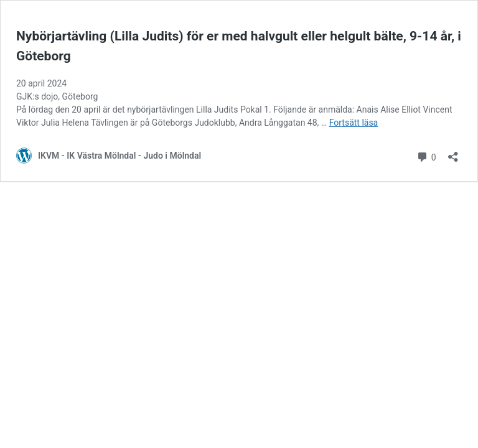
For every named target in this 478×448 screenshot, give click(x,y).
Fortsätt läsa (354, 123)
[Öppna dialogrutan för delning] (453, 153)
